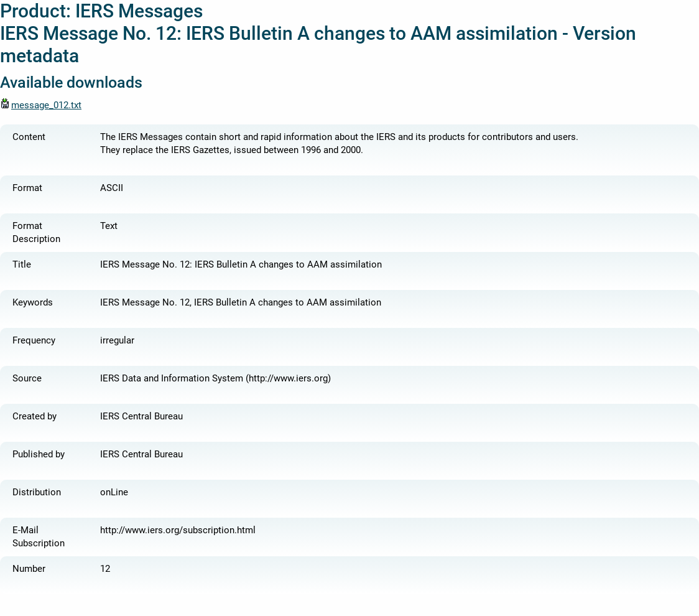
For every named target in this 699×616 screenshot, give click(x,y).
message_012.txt (41, 105)
